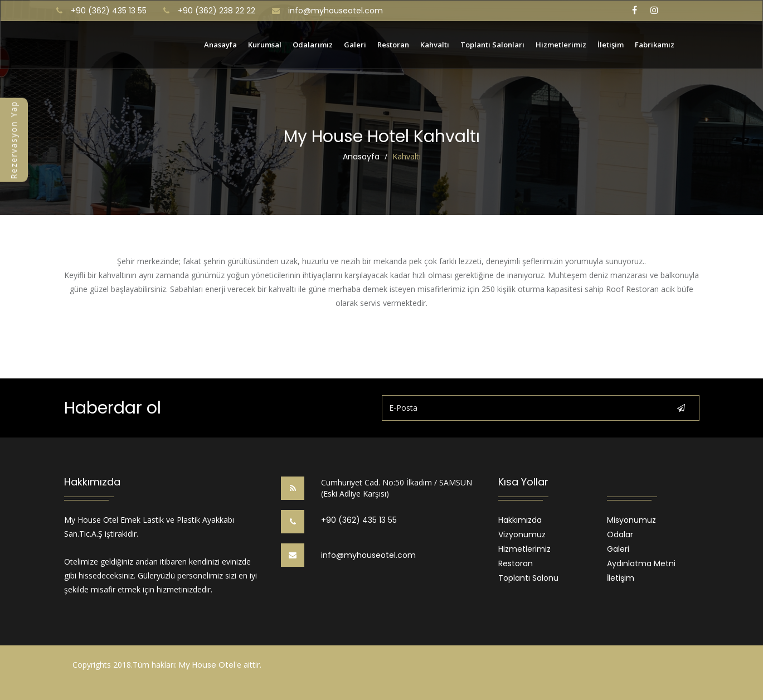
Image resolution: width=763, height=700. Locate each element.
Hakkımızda (520, 520)
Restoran (393, 44)
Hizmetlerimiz (561, 44)
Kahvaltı (435, 44)
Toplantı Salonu (528, 578)
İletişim (611, 44)
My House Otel (207, 665)
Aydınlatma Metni (641, 563)
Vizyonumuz (522, 534)
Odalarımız (313, 44)
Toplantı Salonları (492, 44)
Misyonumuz (631, 520)
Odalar (620, 534)
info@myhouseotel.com (336, 11)
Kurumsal (265, 44)
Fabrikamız (655, 44)
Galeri (355, 44)
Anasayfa (220, 44)
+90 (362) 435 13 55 (359, 520)
